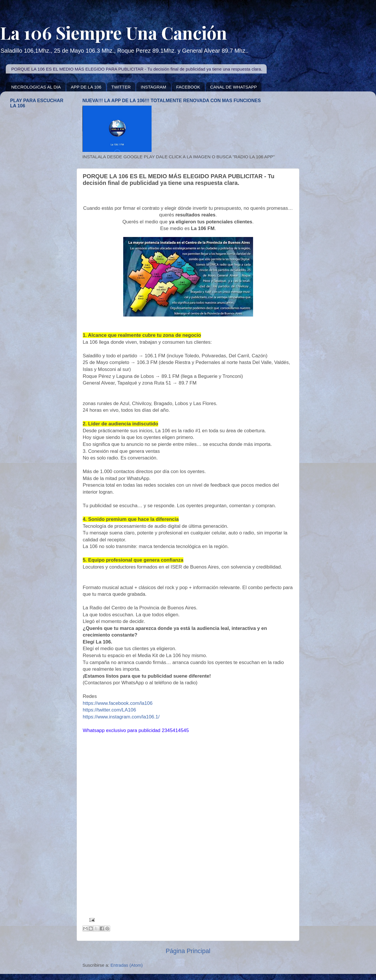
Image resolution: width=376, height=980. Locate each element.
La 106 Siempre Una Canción (114, 32)
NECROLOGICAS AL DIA (36, 87)
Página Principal (188, 951)
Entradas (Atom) (127, 965)
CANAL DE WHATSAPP (234, 87)
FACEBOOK (188, 87)
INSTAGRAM (153, 87)
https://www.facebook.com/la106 (118, 703)
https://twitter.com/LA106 (109, 710)
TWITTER (121, 87)
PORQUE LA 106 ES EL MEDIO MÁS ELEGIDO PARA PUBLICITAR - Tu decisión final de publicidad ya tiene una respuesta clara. (137, 69)
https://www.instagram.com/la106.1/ (121, 717)
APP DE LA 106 (86, 87)
